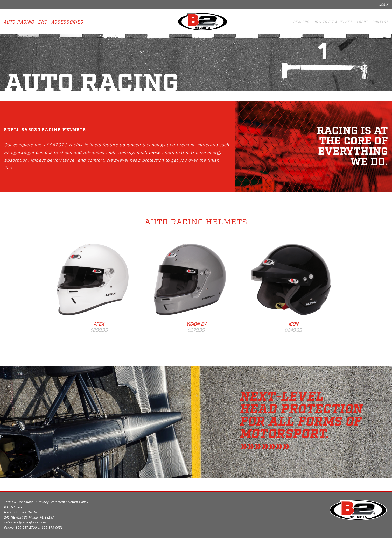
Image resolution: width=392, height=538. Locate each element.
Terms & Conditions (19, 502)
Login (384, 5)
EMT (43, 22)
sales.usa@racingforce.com (25, 522)
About (362, 22)
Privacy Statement (51, 502)
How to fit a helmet (333, 22)
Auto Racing (19, 22)
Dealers (301, 22)
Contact (380, 22)
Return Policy (78, 502)
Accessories (67, 22)
